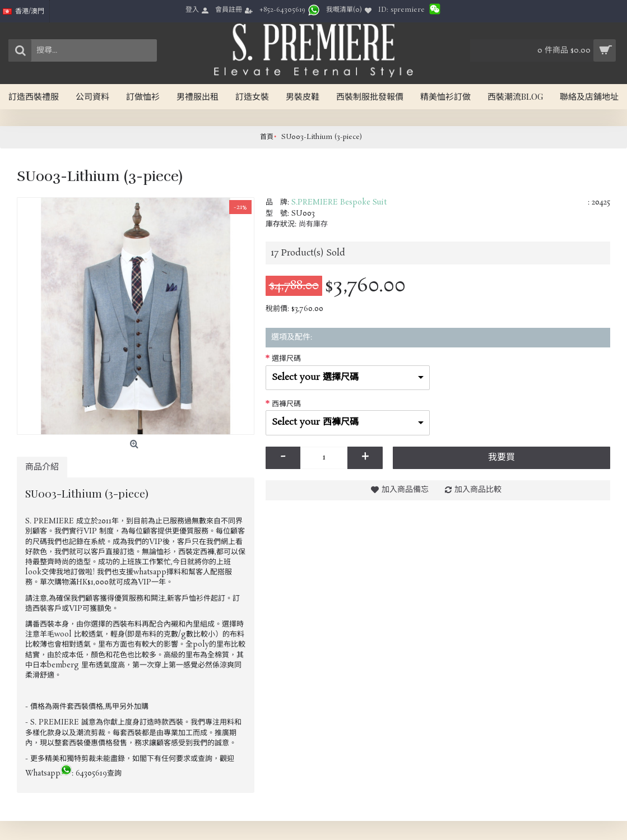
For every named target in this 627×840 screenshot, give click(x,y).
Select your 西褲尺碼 (315, 422)
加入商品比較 (478, 490)
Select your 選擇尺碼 (315, 377)
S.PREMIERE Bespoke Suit (339, 203)
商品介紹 (42, 467)
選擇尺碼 (286, 359)
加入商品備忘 (405, 490)
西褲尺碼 (286, 404)
